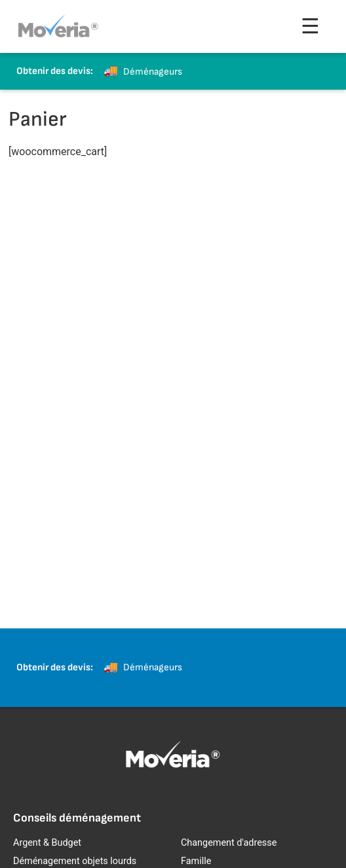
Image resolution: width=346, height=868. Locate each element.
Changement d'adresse (229, 843)
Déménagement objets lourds (75, 861)
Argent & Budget (47, 843)
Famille (196, 861)
